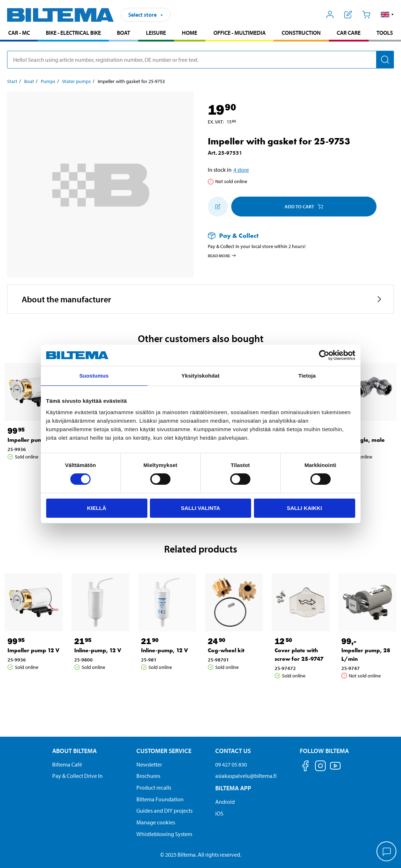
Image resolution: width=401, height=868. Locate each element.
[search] (200, 60)
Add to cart (304, 207)
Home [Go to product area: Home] (189, 33)
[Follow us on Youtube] (335, 769)
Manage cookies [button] (156, 822)
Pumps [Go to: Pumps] (48, 81)
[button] (387, 15)
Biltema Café (67, 764)
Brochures (148, 776)
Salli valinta (200, 508)
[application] (387, 852)
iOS (219, 813)
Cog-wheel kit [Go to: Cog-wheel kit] (226, 650)
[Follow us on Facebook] (305, 767)
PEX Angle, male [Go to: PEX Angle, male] (363, 440)
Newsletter (149, 764)
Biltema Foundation (160, 799)
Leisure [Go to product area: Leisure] (156, 33)
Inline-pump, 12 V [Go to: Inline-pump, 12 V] (98, 650)
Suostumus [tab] (94, 376)
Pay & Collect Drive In (77, 776)
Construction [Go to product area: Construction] (301, 33)
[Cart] (366, 15)
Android (225, 802)
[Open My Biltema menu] (330, 15)
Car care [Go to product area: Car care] (349, 33)
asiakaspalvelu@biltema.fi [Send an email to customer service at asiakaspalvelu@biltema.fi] (246, 776)
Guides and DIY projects (164, 811)
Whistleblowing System (164, 834)
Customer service (164, 751)
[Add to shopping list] (218, 207)
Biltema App (233, 788)
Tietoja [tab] (307, 376)
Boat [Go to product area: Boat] (123, 33)
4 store (241, 170)
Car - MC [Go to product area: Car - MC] (19, 33)
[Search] (385, 60)
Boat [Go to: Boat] (29, 81)
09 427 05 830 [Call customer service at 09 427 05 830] (231, 764)
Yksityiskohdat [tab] (200, 376)
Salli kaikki (304, 508)
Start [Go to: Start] (12, 81)
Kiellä (97, 508)
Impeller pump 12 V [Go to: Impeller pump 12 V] (33, 440)
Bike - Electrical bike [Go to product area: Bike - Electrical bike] (73, 33)
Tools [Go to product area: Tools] (385, 33)
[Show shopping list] (348, 15)
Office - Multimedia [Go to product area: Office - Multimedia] (240, 33)
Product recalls (154, 787)
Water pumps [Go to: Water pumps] (77, 81)
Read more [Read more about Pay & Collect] (222, 256)
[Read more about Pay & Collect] (294, 235)
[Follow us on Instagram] (320, 767)
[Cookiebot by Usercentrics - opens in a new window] (324, 355)
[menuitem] (19, 34)
